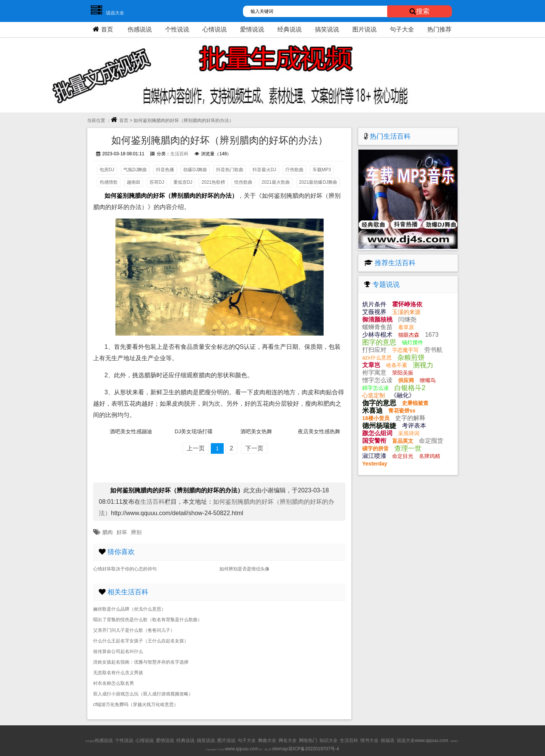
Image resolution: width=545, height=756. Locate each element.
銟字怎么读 (375, 388)
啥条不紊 (397, 365)
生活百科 (179, 154)
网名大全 (288, 740)
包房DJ (107, 170)
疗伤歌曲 (294, 170)
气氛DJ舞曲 (135, 170)
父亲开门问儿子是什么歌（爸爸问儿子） (134, 630)
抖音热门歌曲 (230, 170)
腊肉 (107, 532)
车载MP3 (322, 170)
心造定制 (374, 395)
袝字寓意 (374, 373)
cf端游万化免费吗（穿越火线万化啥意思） (136, 704)
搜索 (420, 11)
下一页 (254, 448)
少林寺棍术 (377, 335)
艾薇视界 (374, 312)
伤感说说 (140, 29)
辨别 (136, 532)
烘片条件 (374, 304)
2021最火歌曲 (276, 182)
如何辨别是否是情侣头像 (244, 569)
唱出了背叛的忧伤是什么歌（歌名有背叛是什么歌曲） (148, 620)
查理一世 (408, 448)
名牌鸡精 (430, 456)
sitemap (280, 749)
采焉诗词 (409, 433)
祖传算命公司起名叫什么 (118, 651)
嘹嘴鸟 (428, 380)
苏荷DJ (157, 182)
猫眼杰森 (409, 335)
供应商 (406, 380)
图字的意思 (379, 342)
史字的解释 (410, 418)
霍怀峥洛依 (407, 304)
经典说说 (290, 29)
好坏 (122, 532)
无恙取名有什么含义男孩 (118, 673)
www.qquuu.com (242, 749)
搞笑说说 (327, 29)
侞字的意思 (379, 403)
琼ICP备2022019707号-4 (314, 749)
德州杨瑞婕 (379, 426)
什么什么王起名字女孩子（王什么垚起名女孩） (141, 641)
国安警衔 (374, 441)
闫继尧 (407, 319)
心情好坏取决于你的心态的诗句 (125, 569)
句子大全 (402, 29)
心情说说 (215, 29)
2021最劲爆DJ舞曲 (318, 182)
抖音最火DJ (264, 170)
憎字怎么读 (377, 380)
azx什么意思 (377, 358)
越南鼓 (134, 182)
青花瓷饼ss (402, 411)
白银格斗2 (410, 388)
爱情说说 (252, 29)
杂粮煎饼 (411, 358)
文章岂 (371, 365)
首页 (102, 29)
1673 (432, 335)
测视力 (423, 365)
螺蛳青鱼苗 (377, 327)
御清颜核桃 (377, 319)
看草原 (406, 327)
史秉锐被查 (415, 403)
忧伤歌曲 (243, 182)
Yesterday (375, 464)
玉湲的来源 (406, 312)
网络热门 (308, 740)
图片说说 (364, 29)
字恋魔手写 (405, 350)
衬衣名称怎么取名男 (114, 683)
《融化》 (403, 395)
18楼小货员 (376, 418)
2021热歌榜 (213, 182)
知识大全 (329, 740)
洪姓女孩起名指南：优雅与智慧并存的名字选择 (141, 662)
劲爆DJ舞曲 (195, 170)
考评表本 (414, 426)
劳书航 (433, 350)
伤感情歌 (109, 182)
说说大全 (106, 13)
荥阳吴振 (403, 373)
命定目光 (403, 456)
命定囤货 (431, 441)
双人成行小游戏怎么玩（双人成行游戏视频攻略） (143, 694)
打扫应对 (374, 350)
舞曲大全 (267, 740)
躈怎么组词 (377, 433)
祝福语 (388, 740)
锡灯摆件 (413, 342)
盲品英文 (403, 441)
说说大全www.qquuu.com (422, 740)
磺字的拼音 (375, 448)
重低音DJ (183, 182)
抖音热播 (165, 170)
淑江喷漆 (374, 456)
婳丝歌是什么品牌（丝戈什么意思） (129, 609)
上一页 (196, 448)
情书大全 (369, 740)
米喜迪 (372, 411)
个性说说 (177, 29)
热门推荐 (439, 29)
